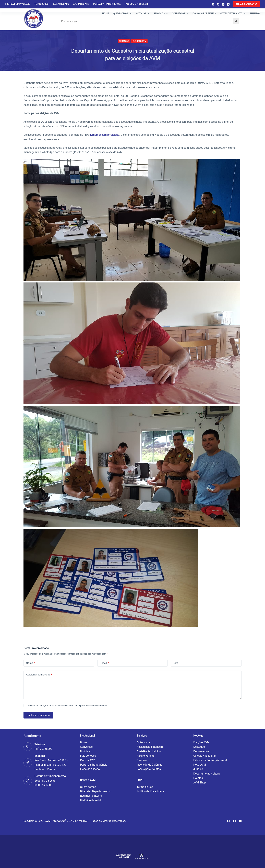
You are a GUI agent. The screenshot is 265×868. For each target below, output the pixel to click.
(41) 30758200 (43, 749)
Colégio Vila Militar (205, 756)
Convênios (181, 13)
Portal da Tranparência (94, 765)
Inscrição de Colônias (149, 765)
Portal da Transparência (107, 4)
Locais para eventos (149, 769)
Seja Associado (61, 4)
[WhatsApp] (213, 4)
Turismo (255, 13)
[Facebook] (218, 4)
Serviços (161, 13)
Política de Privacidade (150, 791)
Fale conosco (88, 756)
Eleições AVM (139, 41)
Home (105, 13)
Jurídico (198, 769)
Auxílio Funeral (146, 756)
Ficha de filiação (90, 769)
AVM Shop (200, 783)
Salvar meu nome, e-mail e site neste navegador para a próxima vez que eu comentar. (68, 706)
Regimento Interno (91, 796)
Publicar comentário (38, 715)
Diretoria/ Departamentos (95, 791)
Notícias (143, 13)
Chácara (142, 760)
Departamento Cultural (207, 774)
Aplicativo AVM (81, 4)
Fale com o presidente (137, 4)
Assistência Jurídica (149, 751)
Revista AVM (88, 760)
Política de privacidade (18, 4)
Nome (30, 663)
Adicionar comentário (39, 675)
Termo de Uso (41, 4)
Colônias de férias (204, 13)
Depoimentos (201, 751)
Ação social (144, 742)
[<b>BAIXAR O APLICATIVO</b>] (246, 4)
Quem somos (123, 13)
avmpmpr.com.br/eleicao (104, 135)
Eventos (198, 778)
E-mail (104, 663)
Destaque (124, 41)
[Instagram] (223, 4)
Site (176, 663)
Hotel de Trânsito (233, 13)
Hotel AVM (200, 765)
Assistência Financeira (150, 747)
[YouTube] (228, 4)
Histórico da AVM (90, 800)
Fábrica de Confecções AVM (210, 760)
